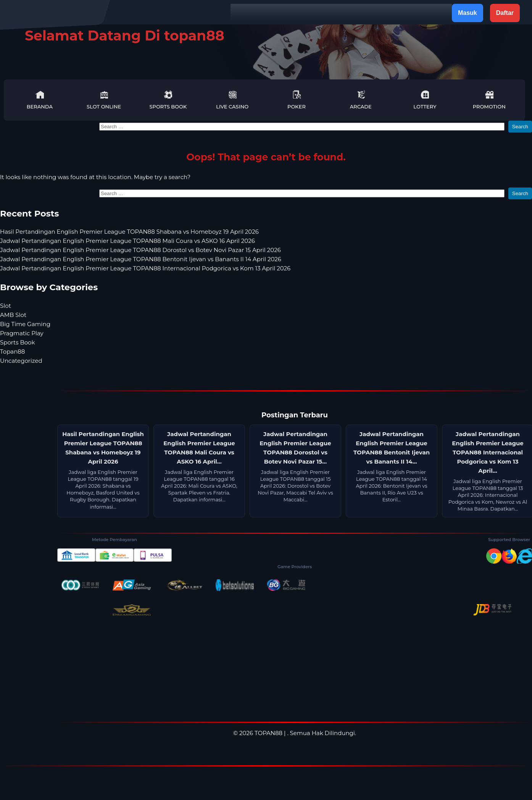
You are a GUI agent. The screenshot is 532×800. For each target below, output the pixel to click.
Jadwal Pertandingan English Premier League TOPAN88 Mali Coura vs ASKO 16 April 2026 (127, 241)
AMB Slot (13, 315)
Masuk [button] (468, 13)
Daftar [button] (505, 13)
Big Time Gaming (25, 324)
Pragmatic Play (22, 333)
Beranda (40, 100)
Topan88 (12, 352)
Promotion (489, 100)
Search (520, 127)
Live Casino (232, 100)
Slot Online (104, 100)
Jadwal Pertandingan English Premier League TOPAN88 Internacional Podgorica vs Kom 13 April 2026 (145, 268)
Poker (297, 100)
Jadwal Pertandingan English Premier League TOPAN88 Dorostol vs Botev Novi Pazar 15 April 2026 (140, 250)
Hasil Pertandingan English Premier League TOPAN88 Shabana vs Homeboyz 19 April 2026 (129, 232)
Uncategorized (21, 361)
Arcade (361, 100)
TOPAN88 (268, 733)
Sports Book (168, 100)
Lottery (425, 100)
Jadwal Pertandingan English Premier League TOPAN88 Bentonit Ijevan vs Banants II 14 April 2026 (141, 259)
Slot (6, 306)
